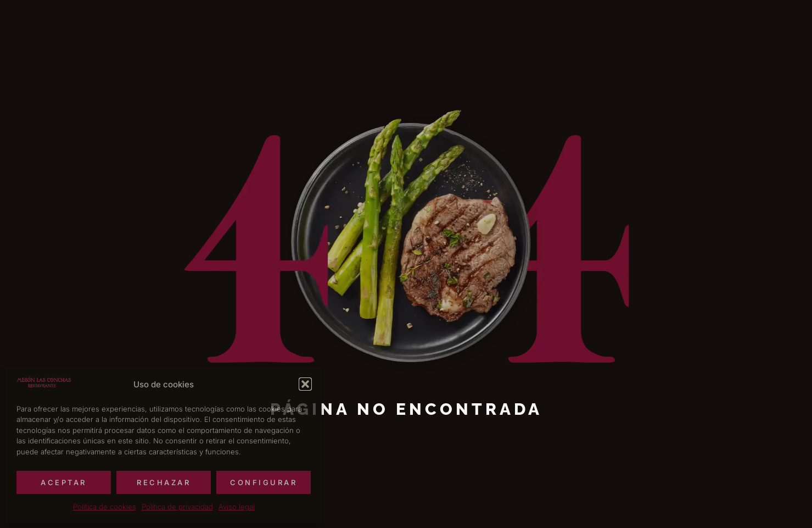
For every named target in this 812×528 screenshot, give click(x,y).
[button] (305, 384)
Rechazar (164, 482)
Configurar (264, 482)
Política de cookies (105, 507)
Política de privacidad (177, 507)
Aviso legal (237, 507)
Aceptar (64, 482)
